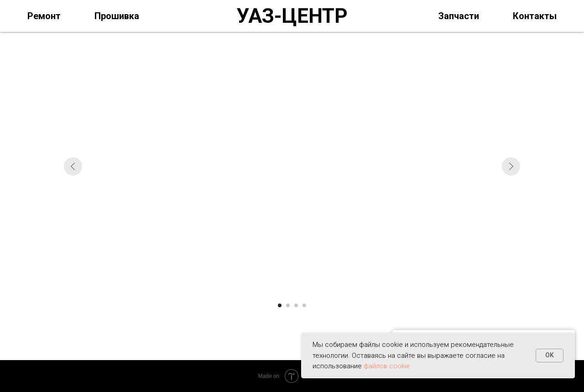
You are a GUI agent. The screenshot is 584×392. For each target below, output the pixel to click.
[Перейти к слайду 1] (280, 305)
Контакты (535, 16)
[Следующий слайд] (511, 166)
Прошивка (117, 16)
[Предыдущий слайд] (73, 166)
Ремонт (44, 16)
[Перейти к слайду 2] (288, 305)
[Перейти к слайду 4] (304, 305)
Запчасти (459, 16)
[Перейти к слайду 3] (296, 305)
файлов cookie (387, 366)
